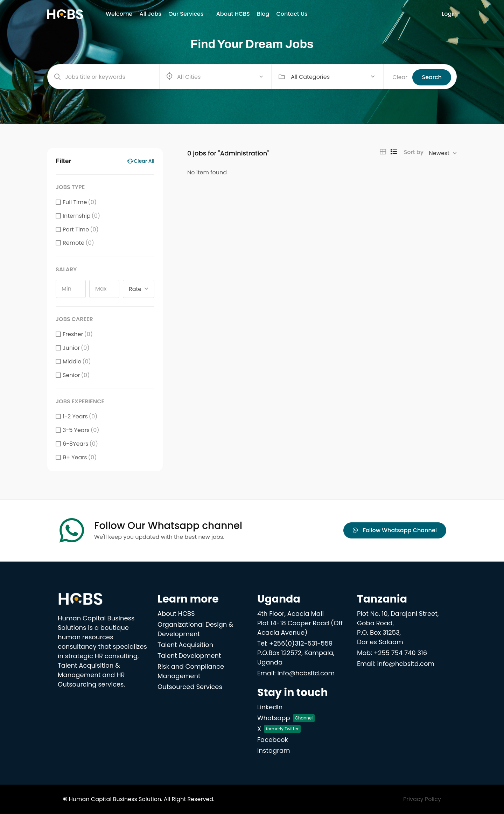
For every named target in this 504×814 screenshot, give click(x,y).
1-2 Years (80, 416)
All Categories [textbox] (310, 77)
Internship (81, 216)
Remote (78, 243)
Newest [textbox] (439, 153)
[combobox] (333, 77)
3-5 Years (81, 430)
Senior (76, 375)
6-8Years (80, 444)
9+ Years (80, 457)
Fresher (78, 334)
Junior (76, 348)
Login (449, 14)
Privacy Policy (422, 799)
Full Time (80, 202)
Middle (77, 361)
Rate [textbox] (135, 289)
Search (432, 77)
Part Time (81, 229)
